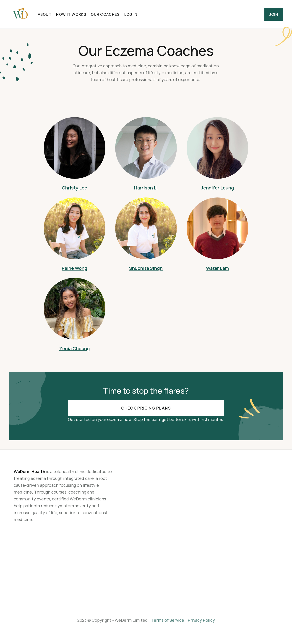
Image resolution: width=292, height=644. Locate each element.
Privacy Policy (201, 619)
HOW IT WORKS (71, 14)
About (45, 14)
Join (274, 14)
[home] (21, 14)
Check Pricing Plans (146, 408)
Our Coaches (105, 14)
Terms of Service (168, 619)
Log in (131, 14)
